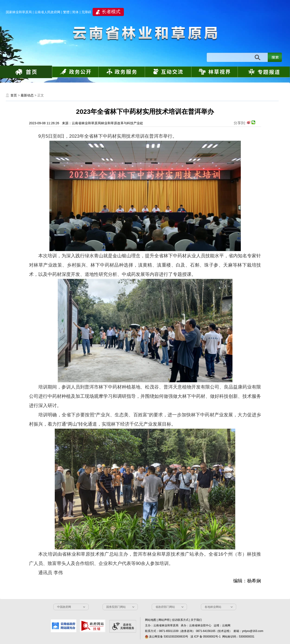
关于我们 (196, 620)
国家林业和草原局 (19, 12)
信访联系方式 (180, 620)
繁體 (66, 12)
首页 (14, 95)
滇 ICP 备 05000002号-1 (206, 637)
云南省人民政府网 (47, 12)
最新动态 (27, 95)
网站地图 (151, 620)
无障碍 (86, 12)
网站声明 (164, 620)
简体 (75, 12)
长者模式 (111, 12)
